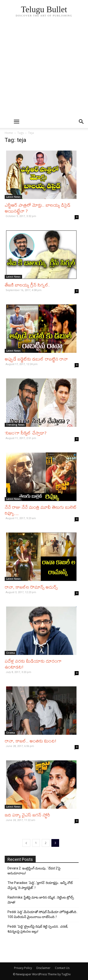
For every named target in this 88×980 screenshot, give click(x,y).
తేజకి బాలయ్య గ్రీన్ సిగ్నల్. (27, 285)
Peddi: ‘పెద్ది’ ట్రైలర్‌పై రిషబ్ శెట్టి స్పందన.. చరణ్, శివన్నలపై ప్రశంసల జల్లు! (38, 929)
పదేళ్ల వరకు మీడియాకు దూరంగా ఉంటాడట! (33, 664)
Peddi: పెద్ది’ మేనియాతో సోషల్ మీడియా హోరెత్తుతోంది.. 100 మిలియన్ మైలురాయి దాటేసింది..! (43, 914)
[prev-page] (26, 843)
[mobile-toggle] (17, 122)
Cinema (10, 653)
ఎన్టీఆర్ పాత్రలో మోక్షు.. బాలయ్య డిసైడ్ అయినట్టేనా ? (38, 208)
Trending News (15, 425)
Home (9, 133)
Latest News (13, 197)
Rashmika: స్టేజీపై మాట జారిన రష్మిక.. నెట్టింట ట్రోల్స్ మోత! (41, 900)
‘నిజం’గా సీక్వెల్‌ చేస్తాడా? (26, 433)
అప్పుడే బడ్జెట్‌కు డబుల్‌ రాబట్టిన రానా (36, 359)
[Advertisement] (44, 69)
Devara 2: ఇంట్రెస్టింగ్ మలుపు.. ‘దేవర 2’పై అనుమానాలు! (34, 871)
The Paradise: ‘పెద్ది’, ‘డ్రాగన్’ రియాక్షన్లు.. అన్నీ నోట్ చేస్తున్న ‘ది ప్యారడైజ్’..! (40, 885)
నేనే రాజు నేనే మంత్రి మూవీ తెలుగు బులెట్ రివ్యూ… (41, 510)
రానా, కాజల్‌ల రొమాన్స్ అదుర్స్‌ (31, 587)
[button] (81, 122)
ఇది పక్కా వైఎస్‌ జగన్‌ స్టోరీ (27, 815)
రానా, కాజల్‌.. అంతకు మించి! (31, 741)
